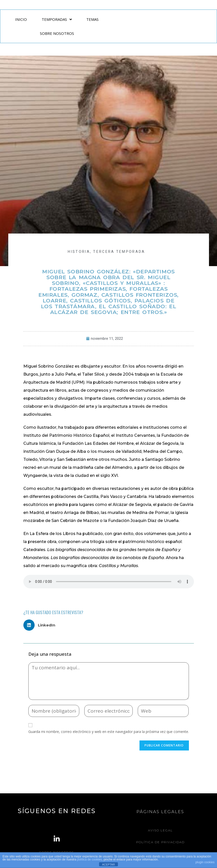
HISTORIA (79, 252)
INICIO (21, 19)
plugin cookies (205, 862)
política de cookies (90, 859)
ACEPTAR (108, 864)
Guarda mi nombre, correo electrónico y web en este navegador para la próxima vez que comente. (109, 732)
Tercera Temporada (119, 252)
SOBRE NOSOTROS (57, 33)
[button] (41, 625)
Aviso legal (160, 830)
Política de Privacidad (160, 842)
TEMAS (92, 19)
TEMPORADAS (57, 19)
